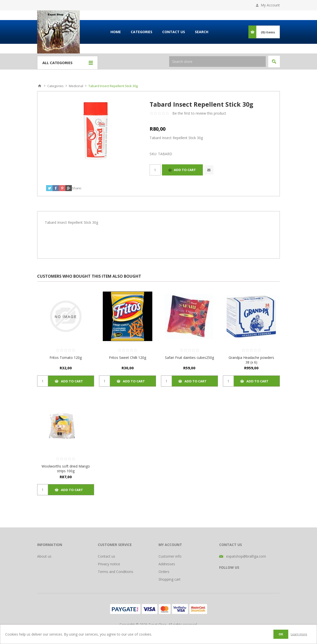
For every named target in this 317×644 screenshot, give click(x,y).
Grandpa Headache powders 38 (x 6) (251, 360)
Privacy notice (109, 564)
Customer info (170, 556)
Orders (164, 572)
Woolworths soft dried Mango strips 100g (66, 469)
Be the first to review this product (199, 113)
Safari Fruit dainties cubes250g (189, 358)
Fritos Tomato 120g (66, 358)
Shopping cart (170, 579)
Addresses (167, 564)
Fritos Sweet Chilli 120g (128, 358)
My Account (270, 5)
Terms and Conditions (116, 572)
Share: (77, 188)
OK (281, 634)
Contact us (106, 556)
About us (44, 556)
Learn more (299, 634)
